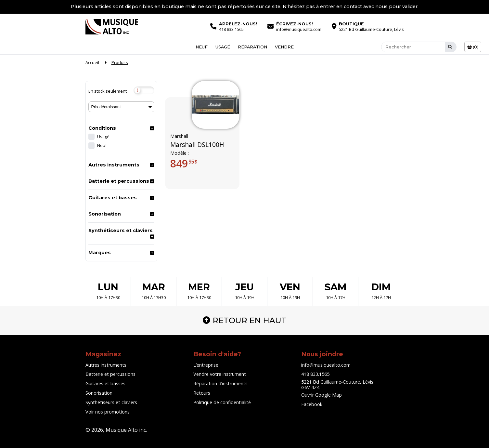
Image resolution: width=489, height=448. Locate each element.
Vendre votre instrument (220, 374)
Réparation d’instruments (220, 383)
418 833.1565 (315, 374)
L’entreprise (206, 365)
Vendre (284, 47)
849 (184, 164)
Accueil (92, 62)
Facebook (312, 404)
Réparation (252, 47)
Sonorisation (105, 214)
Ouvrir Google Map (322, 395)
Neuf (202, 47)
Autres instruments (114, 165)
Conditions (102, 128)
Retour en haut (245, 320)
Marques (100, 253)
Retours (202, 393)
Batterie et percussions (119, 181)
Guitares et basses (113, 198)
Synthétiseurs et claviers (121, 231)
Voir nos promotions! (108, 412)
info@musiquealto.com (326, 365)
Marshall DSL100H (197, 145)
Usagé (223, 47)
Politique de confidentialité (222, 402)
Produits (120, 62)
